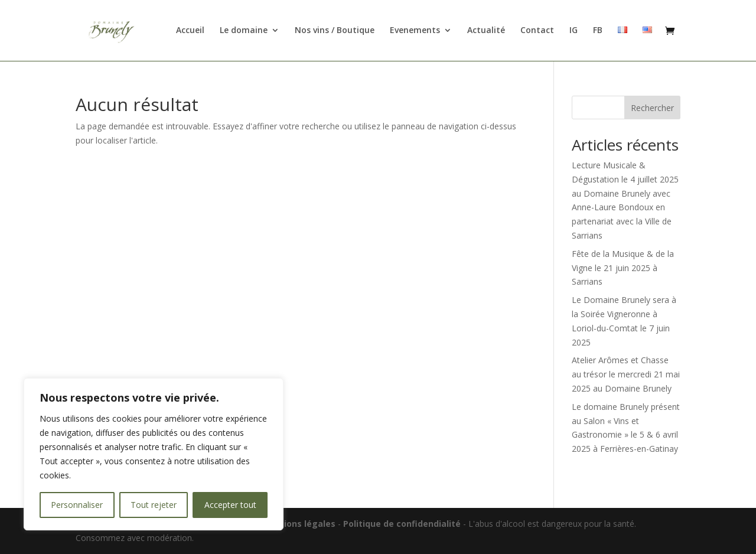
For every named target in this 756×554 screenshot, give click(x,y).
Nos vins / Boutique (335, 31)
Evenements (415, 31)
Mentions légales (300, 524)
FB (598, 31)
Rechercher (652, 108)
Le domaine (244, 31)
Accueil (190, 31)
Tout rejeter (154, 505)
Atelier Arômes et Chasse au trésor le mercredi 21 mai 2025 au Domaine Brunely (626, 374)
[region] (154, 454)
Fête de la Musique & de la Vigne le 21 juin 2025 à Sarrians (623, 268)
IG (573, 31)
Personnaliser (77, 505)
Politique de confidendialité (403, 524)
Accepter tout (230, 505)
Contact (537, 31)
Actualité (486, 31)
